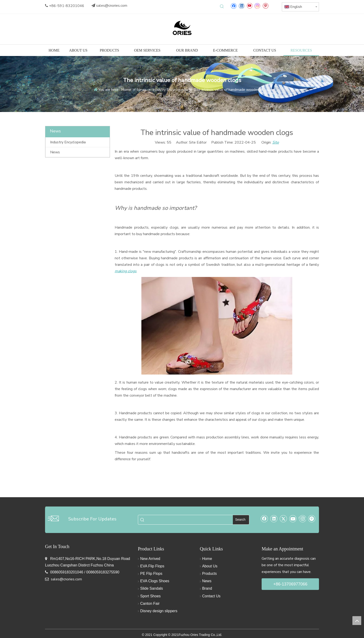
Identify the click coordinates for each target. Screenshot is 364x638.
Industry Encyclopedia (68, 142)
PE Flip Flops (151, 574)
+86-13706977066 (290, 584)
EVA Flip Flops (152, 566)
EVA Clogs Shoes (155, 581)
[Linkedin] (242, 6)
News (55, 152)
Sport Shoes (150, 596)
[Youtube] (249, 6)
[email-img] (53, 518)
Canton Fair (150, 603)
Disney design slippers (159, 611)
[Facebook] (234, 6)
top (357, 621)
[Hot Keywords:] (222, 7)
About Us (210, 566)
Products (210, 574)
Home (207, 559)
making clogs (126, 271)
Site (276, 142)
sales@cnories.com (112, 6)
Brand (207, 588)
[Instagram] (257, 6)
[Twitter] (283, 519)
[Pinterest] (265, 6)
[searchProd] (190, 520)
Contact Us (211, 596)
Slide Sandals (152, 588)
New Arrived (150, 559)
